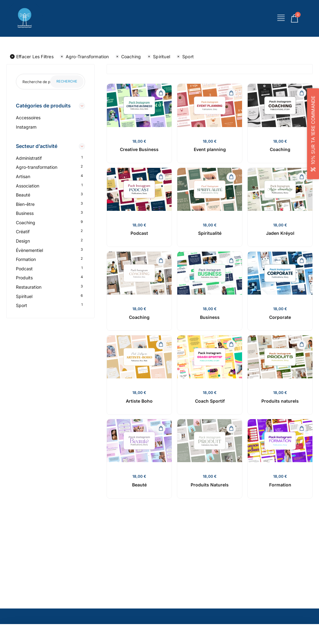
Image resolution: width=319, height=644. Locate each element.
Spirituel (158, 57)
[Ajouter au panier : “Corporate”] (302, 261)
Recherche (67, 81)
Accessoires (28, 118)
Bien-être (25, 204)
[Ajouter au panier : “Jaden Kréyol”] (302, 177)
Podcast (24, 269)
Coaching (128, 57)
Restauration (29, 287)
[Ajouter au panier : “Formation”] (302, 429)
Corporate (280, 317)
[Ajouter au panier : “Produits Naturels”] (231, 429)
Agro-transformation (84, 57)
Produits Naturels (210, 485)
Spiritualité (210, 233)
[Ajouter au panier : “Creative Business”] (161, 93)
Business (25, 213)
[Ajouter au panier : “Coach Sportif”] (231, 345)
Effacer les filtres (32, 57)
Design (23, 241)
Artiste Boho (139, 401)
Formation (26, 259)
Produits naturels (280, 401)
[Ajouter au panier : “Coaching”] (302, 93)
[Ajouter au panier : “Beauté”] (161, 429)
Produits (24, 278)
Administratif (29, 158)
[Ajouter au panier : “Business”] (231, 261)
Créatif (23, 232)
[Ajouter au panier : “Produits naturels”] (302, 345)
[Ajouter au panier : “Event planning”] (231, 93)
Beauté (23, 195)
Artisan (23, 176)
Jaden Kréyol (280, 233)
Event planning (210, 149)
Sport (185, 57)
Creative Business (139, 149)
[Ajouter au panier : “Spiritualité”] (231, 177)
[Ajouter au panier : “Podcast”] (161, 177)
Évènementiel (29, 250)
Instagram (26, 127)
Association (28, 186)
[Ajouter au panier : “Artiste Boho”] (161, 345)
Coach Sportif (210, 401)
